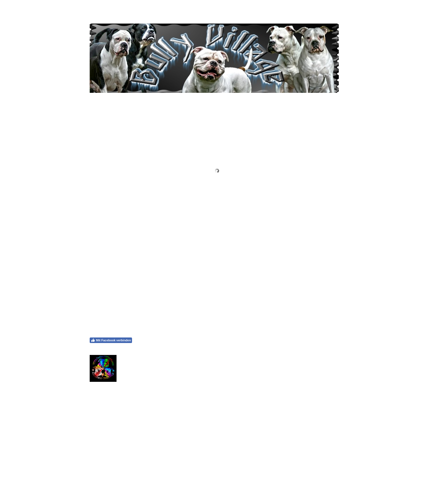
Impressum (96, 483)
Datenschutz (116, 483)
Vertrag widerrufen (161, 483)
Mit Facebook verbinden (111, 340)
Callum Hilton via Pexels (242, 441)
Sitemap (134, 483)
